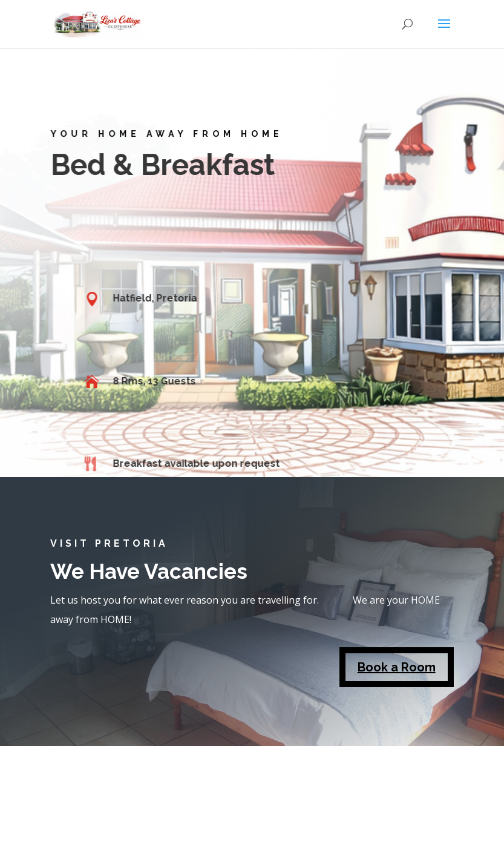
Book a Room (397, 667)
